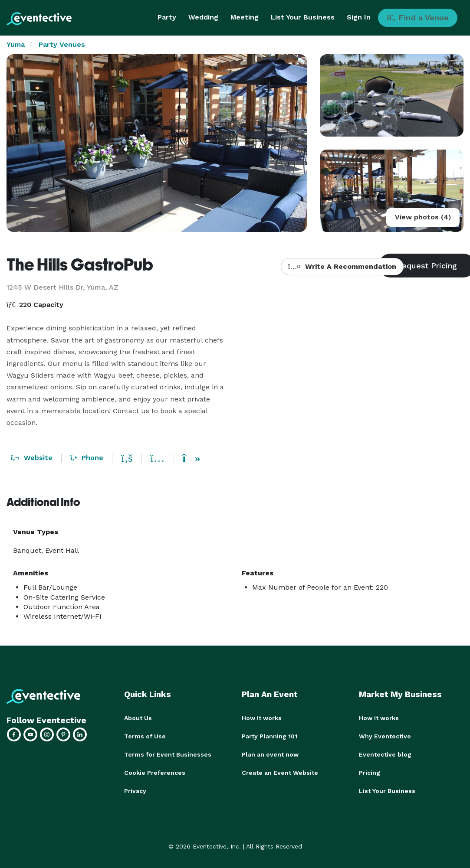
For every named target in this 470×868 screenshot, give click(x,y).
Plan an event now (270, 754)
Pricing (370, 773)
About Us (138, 718)
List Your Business (303, 17)
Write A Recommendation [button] (342, 266)
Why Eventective (385, 736)
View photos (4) (423, 217)
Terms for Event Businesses (168, 754)
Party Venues (62, 44)
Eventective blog (385, 754)
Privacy (135, 791)
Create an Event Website (280, 773)
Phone (87, 458)
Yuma (16, 44)
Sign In (359, 17)
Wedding (203, 17)
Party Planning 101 (270, 736)
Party (167, 17)
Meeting (245, 17)
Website (32, 458)
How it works (262, 718)
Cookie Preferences (155, 773)
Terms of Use (145, 736)
